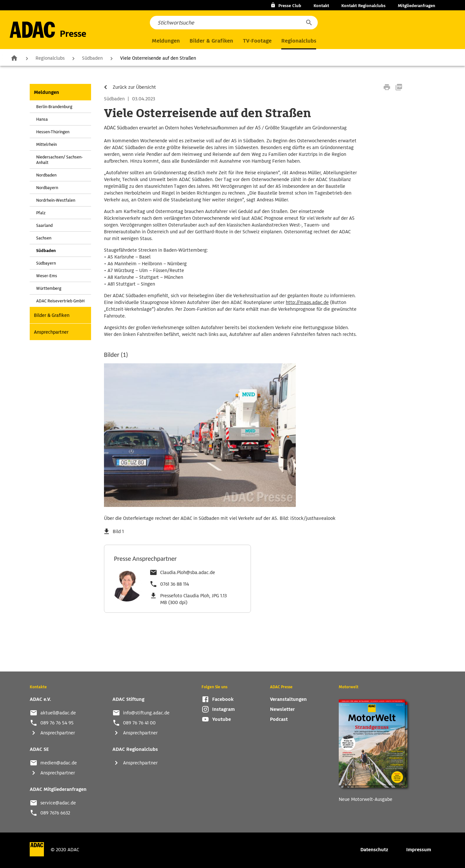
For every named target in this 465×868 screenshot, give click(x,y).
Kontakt (321, 6)
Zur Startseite (14, 58)
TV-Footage (257, 41)
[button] (309, 23)
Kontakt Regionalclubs (363, 6)
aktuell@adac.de (58, 713)
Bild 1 (118, 531)
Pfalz (41, 213)
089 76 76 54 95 (57, 723)
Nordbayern (47, 188)
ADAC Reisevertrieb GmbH (60, 301)
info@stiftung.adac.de (146, 713)
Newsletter (282, 709)
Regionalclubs (50, 58)
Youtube (222, 719)
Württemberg (49, 288)
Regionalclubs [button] (299, 41)
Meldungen (46, 92)
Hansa (42, 119)
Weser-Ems (47, 276)
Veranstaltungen (288, 699)
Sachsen (44, 238)
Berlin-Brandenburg (54, 107)
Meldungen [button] (166, 41)
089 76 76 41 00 (139, 723)
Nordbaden (46, 175)
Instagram (223, 709)
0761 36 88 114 (175, 584)
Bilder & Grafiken (211, 41)
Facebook (223, 699)
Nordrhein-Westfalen (56, 200)
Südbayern (46, 263)
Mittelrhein (46, 144)
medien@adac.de (59, 763)
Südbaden (92, 58)
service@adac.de (58, 803)
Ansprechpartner (51, 332)
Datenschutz (374, 850)
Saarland (44, 225)
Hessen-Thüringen (53, 132)
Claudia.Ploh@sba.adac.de (188, 572)
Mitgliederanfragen (417, 6)
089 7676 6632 (55, 813)
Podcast (279, 719)
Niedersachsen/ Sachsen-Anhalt (59, 160)
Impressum (419, 850)
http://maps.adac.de (307, 302)
